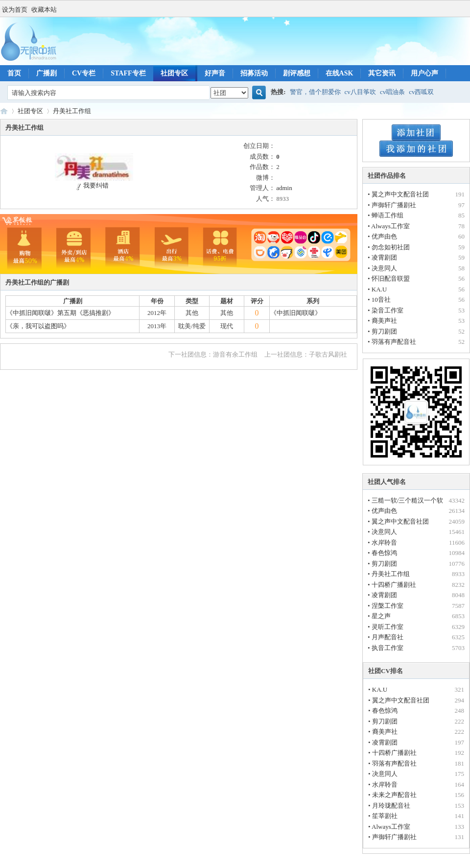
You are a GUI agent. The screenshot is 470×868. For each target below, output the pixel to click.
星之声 (381, 616)
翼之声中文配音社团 (400, 194)
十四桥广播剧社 (394, 585)
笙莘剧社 (385, 816)
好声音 (215, 73)
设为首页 (15, 10)
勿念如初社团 (391, 247)
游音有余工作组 (235, 354)
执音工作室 (388, 648)
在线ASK (340, 73)
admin (284, 188)
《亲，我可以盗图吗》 (38, 326)
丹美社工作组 (72, 111)
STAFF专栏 (128, 73)
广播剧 (47, 73)
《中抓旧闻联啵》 (296, 313)
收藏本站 (44, 10)
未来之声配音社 (394, 795)
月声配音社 (388, 637)
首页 (14, 73)
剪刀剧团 (384, 331)
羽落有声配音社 (394, 342)
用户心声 (424, 73)
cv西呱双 (421, 92)
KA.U (379, 289)
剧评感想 (297, 73)
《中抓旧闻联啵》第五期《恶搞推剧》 (60, 313)
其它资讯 (382, 73)
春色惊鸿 (384, 553)
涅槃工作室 (388, 606)
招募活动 (254, 73)
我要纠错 (91, 185)
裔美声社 (384, 321)
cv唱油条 (392, 92)
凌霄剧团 (384, 257)
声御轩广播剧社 (394, 205)
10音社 (381, 300)
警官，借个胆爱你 (315, 92)
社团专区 (174, 73)
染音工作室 (388, 310)
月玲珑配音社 (391, 806)
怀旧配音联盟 (391, 278)
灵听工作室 (388, 627)
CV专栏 (84, 73)
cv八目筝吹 (360, 92)
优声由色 (384, 236)
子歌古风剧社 (328, 354)
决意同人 (384, 268)
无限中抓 (4, 111)
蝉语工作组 (388, 215)
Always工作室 (390, 226)
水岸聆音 (384, 542)
